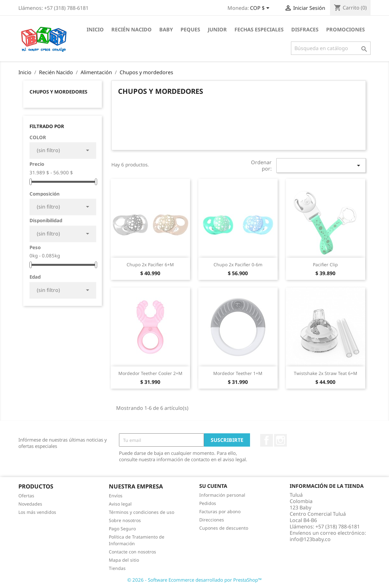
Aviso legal (120, 504)
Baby (166, 29)
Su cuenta (213, 486)
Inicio (95, 29)
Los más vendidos (37, 512)
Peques (190, 29)
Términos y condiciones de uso (142, 512)
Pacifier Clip (325, 265)
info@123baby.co (310, 539)
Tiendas (117, 568)
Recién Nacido (132, 29)
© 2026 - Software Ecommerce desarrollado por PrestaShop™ (194, 580)
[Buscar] (331, 48)
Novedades (30, 504)
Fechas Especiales (259, 29)
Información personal (222, 495)
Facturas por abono (220, 511)
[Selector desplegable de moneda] (261, 9)
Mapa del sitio (124, 560)
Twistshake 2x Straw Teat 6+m (326, 373)
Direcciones (212, 520)
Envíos (116, 496)
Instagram (280, 440)
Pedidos (208, 503)
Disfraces (305, 29)
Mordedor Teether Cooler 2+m (150, 373)
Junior (217, 29)
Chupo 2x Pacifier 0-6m (238, 265)
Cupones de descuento (224, 528)
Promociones (346, 29)
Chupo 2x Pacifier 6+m (150, 265)
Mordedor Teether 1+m (238, 373)
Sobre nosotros (125, 520)
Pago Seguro (122, 529)
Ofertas (26, 496)
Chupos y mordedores (58, 92)
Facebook (267, 440)
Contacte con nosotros (132, 552)
